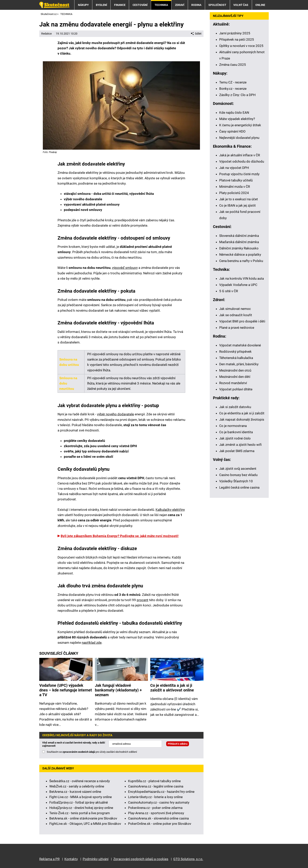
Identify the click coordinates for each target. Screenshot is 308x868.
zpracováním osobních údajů (79, 752)
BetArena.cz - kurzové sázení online (75, 792)
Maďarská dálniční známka (239, 242)
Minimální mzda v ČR (235, 187)
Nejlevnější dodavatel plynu (239, 138)
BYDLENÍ (101, 5)
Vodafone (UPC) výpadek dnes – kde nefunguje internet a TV (66, 690)
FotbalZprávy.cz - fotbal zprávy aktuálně (79, 802)
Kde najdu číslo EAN (234, 113)
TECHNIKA (161, 5)
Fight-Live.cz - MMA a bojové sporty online (81, 797)
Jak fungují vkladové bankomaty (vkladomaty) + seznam (118, 690)
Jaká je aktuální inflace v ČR (240, 155)
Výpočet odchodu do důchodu (242, 161)
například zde (92, 643)
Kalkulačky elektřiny (170, 510)
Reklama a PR (49, 859)
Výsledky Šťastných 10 (236, 481)
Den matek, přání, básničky (239, 364)
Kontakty (71, 859)
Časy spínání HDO (232, 131)
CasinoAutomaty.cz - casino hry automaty (159, 802)
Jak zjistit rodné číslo (235, 438)
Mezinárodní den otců (235, 370)
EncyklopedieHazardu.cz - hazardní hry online (161, 792)
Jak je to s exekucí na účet (239, 199)
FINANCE (120, 5)
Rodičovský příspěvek (235, 352)
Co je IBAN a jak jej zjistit (237, 205)
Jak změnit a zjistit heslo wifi (240, 445)
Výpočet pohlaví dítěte (236, 389)
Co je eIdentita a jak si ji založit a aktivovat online (172, 688)
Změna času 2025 (233, 65)
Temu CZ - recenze (233, 82)
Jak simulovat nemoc (235, 309)
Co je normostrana (233, 426)
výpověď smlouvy (125, 268)
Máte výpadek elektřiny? (237, 119)
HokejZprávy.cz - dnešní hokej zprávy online (81, 808)
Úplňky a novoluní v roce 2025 (241, 46)
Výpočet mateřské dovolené (240, 345)
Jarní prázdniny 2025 (235, 33)
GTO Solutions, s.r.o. (188, 859)
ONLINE (260, 5)
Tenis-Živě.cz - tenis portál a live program (80, 813)
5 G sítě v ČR (229, 291)
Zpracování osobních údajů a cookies (141, 859)
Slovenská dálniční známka (239, 236)
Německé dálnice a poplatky (240, 255)
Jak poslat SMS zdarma (237, 451)
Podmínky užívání (96, 859)
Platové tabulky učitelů (236, 180)
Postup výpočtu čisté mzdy (239, 174)
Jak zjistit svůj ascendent (238, 469)
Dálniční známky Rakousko (239, 248)
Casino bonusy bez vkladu (238, 475)
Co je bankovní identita (236, 432)
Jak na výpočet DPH (234, 168)
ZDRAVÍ (180, 5)
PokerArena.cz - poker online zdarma (155, 808)
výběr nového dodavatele (115, 414)
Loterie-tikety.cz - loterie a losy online (155, 797)
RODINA (196, 5)
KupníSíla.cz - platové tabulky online (154, 781)
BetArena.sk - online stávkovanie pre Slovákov (83, 818)
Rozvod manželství (233, 383)
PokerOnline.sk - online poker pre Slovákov (160, 824)
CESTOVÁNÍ (140, 5)
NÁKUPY (83, 5)
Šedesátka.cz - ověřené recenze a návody (80, 781)
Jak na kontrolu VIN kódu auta (242, 278)
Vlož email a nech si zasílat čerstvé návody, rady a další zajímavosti (74, 744)
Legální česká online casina (239, 487)
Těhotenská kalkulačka (236, 358)
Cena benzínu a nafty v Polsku (241, 261)
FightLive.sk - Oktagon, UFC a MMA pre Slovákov (85, 824)
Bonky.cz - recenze (233, 89)
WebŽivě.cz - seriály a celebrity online (77, 786)
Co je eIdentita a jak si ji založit (242, 413)
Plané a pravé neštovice (237, 328)
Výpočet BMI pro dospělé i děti (242, 321)
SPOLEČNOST (217, 5)
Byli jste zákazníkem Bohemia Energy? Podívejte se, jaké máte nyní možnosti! (120, 536)
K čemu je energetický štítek (240, 125)
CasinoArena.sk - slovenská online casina (158, 818)
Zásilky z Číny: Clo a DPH (237, 95)
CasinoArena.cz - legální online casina (156, 786)
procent (143, 600)
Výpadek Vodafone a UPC (238, 285)
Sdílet (196, 34)
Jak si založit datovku (235, 407)
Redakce (46, 34)
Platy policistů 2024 (234, 193)
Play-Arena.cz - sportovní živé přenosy (156, 813)
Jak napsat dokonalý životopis (242, 419)
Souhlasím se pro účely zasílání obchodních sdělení (92, 752)
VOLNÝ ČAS (241, 5)
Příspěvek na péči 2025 (237, 39)
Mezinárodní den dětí (235, 377)
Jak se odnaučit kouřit (236, 315)
